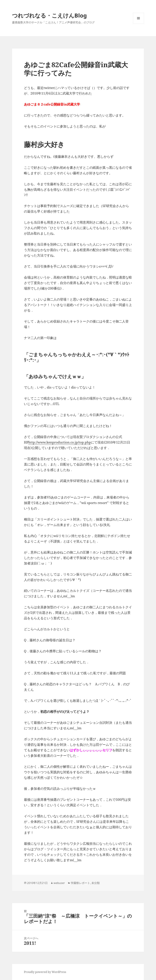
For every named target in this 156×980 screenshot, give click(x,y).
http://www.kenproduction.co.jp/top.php (60, 442)
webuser (59, 883)
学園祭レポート (80, 883)
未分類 (96, 883)
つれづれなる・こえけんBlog (49, 15)
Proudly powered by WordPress (45, 972)
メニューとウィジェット (138, 24)
